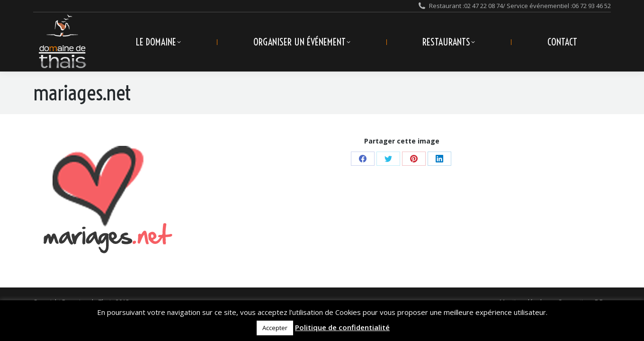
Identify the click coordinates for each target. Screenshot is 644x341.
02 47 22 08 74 (483, 6)
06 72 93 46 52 (591, 6)
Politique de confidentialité (342, 327)
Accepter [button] (275, 328)
